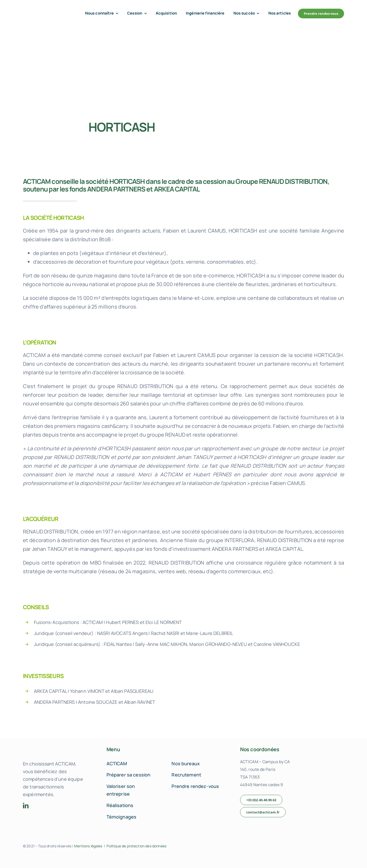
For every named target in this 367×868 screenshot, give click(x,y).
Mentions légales (88, 846)
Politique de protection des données (136, 846)
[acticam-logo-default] (45, 10)
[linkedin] (26, 806)
